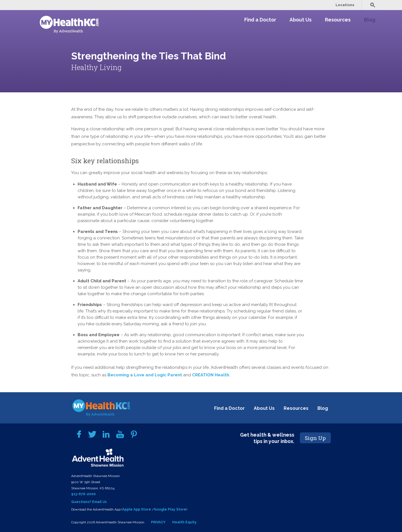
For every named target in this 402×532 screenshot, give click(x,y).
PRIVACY (158, 522)
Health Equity (184, 522)
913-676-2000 (83, 494)
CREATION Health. (211, 375)
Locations (345, 5)
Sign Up (315, 438)
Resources (338, 20)
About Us (301, 20)
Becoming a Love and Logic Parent (145, 375)
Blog (370, 20)
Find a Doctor (260, 20)
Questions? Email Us (89, 502)
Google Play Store (170, 509)
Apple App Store (137, 509)
